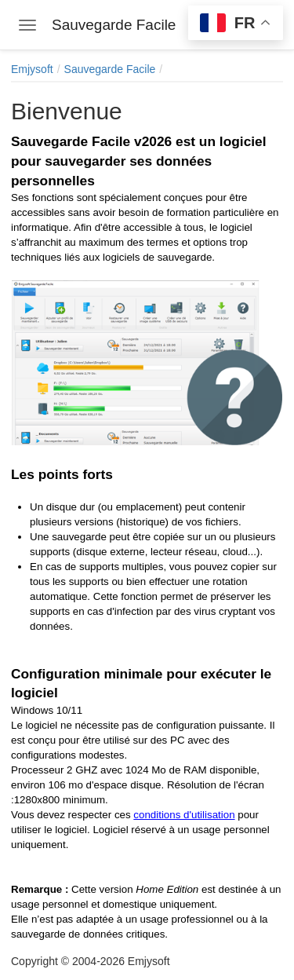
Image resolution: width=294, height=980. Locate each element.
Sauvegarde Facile (110, 69)
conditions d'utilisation (184, 815)
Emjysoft (32, 69)
